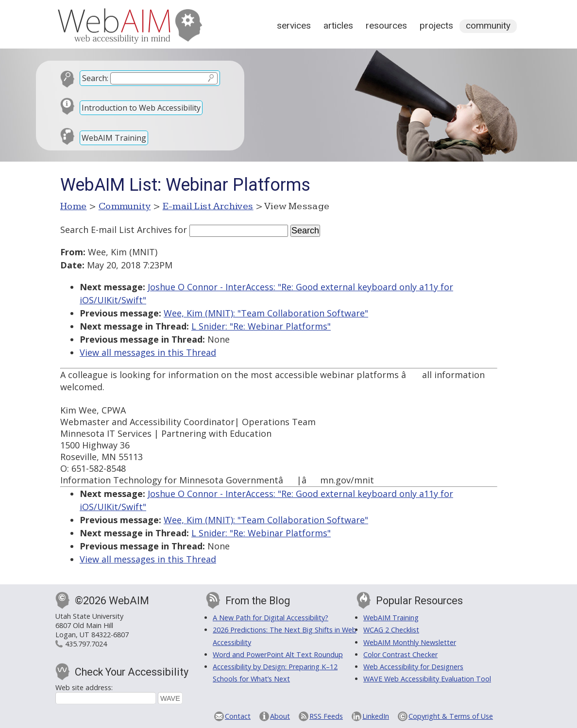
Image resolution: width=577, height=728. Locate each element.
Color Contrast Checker (400, 654)
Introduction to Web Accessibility (141, 108)
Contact (238, 716)
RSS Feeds (326, 716)
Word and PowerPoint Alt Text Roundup (278, 654)
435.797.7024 (86, 644)
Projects (436, 25)
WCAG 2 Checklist (391, 630)
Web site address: (84, 687)
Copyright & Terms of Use (451, 716)
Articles (338, 25)
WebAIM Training (114, 138)
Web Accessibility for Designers (413, 667)
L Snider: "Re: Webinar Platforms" (261, 326)
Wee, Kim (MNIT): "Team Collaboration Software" (266, 313)
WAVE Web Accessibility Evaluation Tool (427, 679)
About (280, 716)
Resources (386, 25)
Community (488, 25)
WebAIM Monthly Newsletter (410, 642)
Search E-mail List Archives (116, 230)
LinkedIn (376, 716)
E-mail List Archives (208, 206)
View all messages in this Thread (148, 352)
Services (294, 25)
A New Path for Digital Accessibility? (271, 618)
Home (74, 206)
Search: (95, 78)
